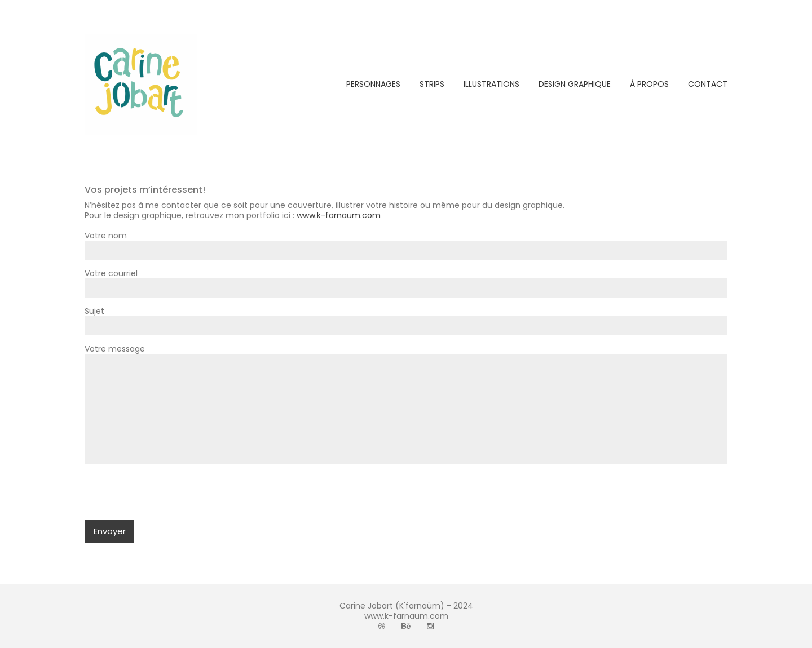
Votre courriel (406, 281)
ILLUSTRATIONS (491, 84)
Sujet (406, 319)
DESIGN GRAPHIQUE (575, 84)
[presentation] (170, 497)
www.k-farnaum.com (339, 215)
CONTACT (708, 84)
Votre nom (406, 243)
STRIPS (432, 84)
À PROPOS (649, 84)
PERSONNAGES (373, 84)
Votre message (406, 405)
